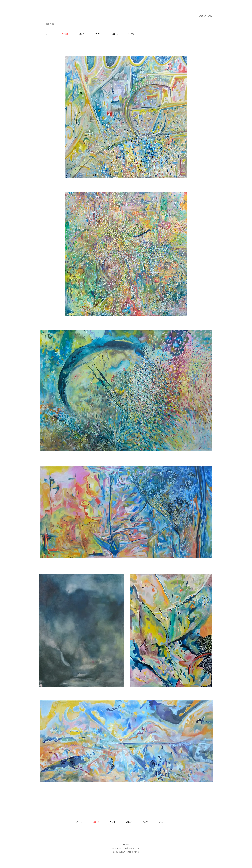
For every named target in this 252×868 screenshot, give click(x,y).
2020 (65, 34)
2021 (82, 34)
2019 (48, 34)
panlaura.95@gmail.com (126, 848)
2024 (131, 34)
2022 (98, 34)
